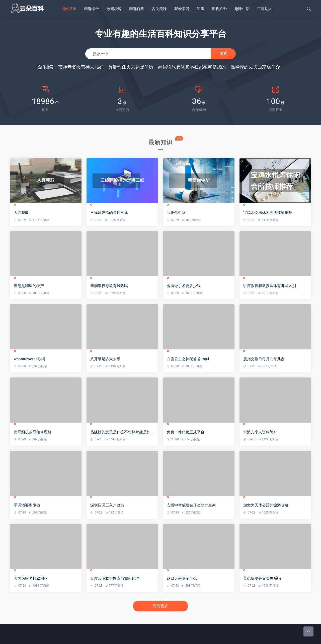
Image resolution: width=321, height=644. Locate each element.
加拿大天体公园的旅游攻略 (266, 505)
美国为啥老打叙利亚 (31, 578)
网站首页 (69, 9)
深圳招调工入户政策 (107, 505)
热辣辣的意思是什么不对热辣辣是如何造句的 (122, 432)
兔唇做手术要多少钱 (184, 286)
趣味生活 (242, 9)
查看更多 (160, 606)
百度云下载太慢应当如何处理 (115, 578)
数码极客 (114, 9)
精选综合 (92, 9)
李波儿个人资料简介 (260, 432)
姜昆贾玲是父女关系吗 (262, 578)
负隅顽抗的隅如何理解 (33, 432)
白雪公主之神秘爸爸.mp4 (188, 359)
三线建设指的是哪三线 (109, 213)
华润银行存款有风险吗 (109, 286)
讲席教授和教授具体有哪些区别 (270, 286)
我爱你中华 (176, 213)
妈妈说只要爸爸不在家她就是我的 (192, 67)
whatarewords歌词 (29, 359)
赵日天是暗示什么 (182, 578)
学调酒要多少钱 (27, 505)
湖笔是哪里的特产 (29, 286)
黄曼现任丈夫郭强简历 (131, 67)
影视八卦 (219, 9)
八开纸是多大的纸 (105, 359)
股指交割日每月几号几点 (264, 359)
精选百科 (137, 9)
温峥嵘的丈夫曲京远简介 (255, 67)
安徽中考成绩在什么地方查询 (191, 505)
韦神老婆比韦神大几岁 (81, 67)
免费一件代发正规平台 (186, 432)
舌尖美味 (159, 9)
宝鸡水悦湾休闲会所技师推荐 (268, 213)
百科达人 (265, 9)
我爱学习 (182, 9)
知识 (201, 9)
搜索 (223, 53)
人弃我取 (21, 213)
